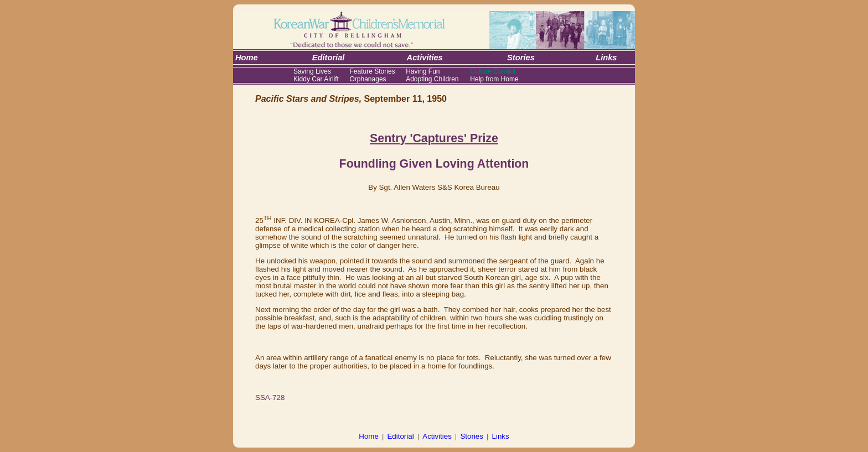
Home (369, 436)
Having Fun (423, 71)
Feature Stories (373, 71)
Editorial (400, 436)
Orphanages (368, 79)
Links (501, 436)
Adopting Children (432, 79)
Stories (471, 436)
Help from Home (494, 79)
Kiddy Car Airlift (316, 79)
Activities (437, 436)
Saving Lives (312, 71)
